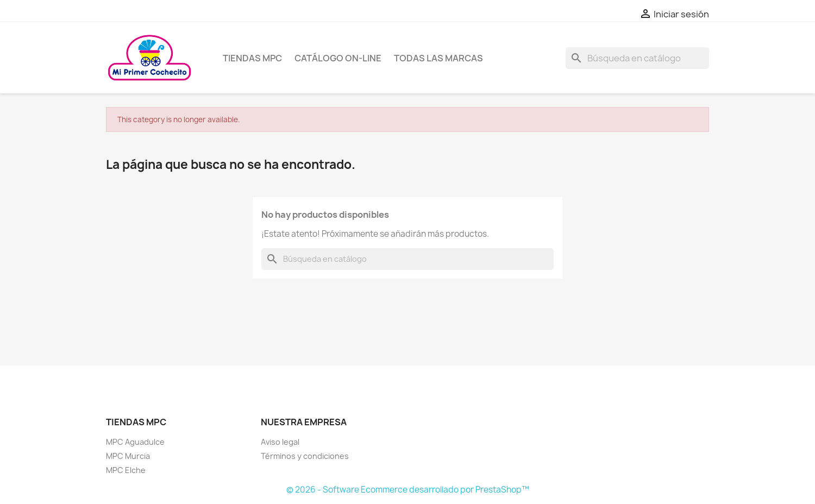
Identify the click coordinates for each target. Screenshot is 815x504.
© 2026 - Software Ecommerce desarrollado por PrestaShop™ (408, 490)
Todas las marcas (438, 58)
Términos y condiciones (305, 456)
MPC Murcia (128, 456)
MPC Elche (126, 470)
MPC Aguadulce (135, 442)
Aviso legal (280, 442)
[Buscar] (637, 58)
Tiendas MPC (252, 58)
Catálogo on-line (338, 58)
